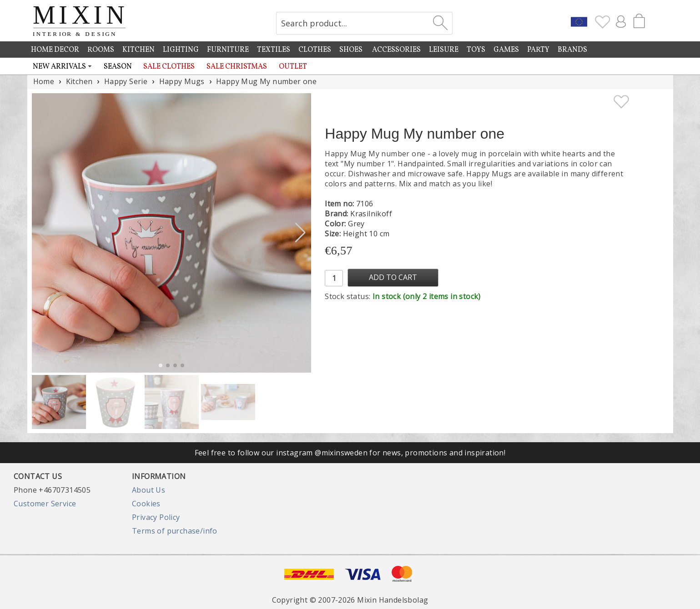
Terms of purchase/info (175, 531)
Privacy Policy (156, 517)
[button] (300, 233)
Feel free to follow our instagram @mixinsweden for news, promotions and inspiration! (350, 453)
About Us (149, 490)
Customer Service (45, 504)
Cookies (146, 504)
